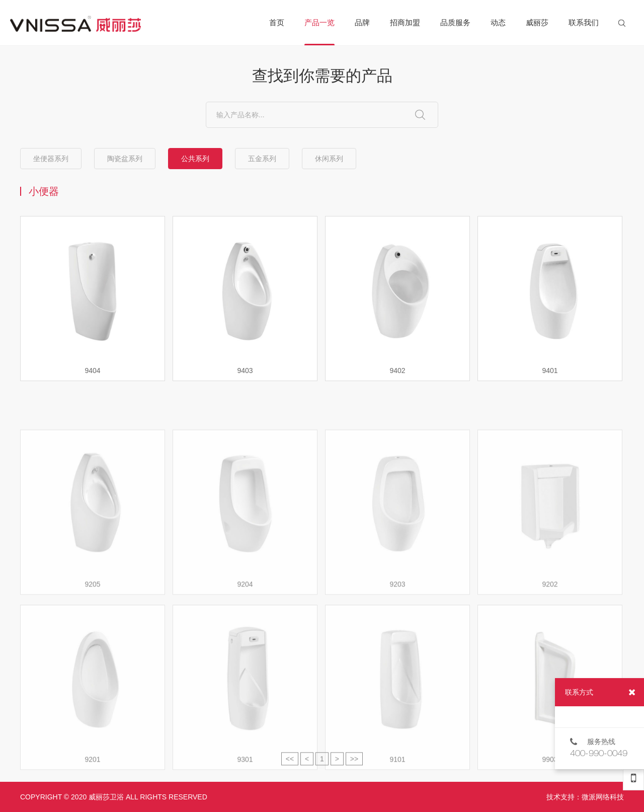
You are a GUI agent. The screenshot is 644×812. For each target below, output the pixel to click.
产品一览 (319, 32)
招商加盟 (405, 22)
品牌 (362, 22)
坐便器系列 (51, 159)
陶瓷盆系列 (125, 159)
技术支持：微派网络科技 (585, 797)
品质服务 (455, 22)
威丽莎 (537, 22)
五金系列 (262, 159)
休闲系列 (329, 159)
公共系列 (195, 159)
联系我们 (584, 22)
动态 (498, 22)
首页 (277, 22)
